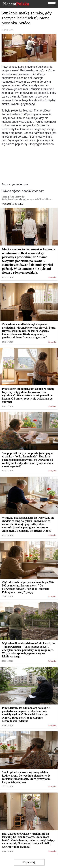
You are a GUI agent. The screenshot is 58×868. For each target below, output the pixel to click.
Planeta (16, 4)
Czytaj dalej (29, 862)
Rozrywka (52, 277)
